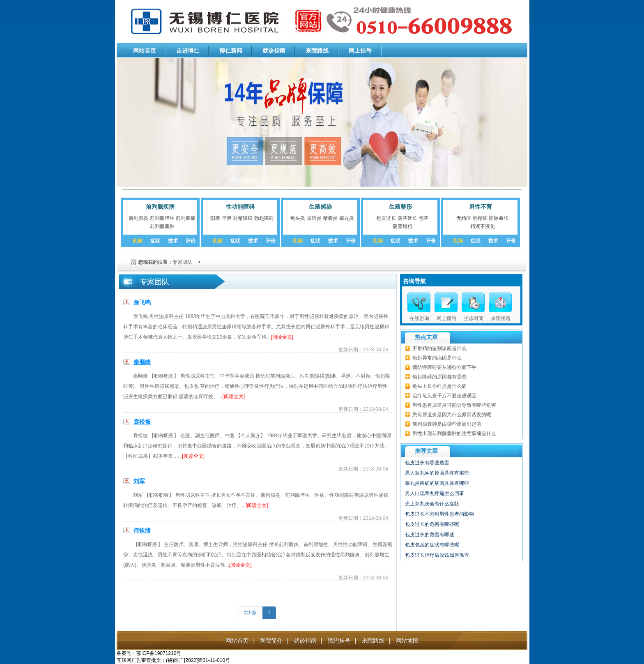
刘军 (139, 481)
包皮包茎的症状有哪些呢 (432, 545)
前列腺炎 (138, 218)
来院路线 (317, 51)
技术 (173, 241)
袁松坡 (142, 422)
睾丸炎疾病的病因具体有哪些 (437, 483)
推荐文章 (426, 451)
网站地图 (407, 641)
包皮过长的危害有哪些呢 (432, 524)
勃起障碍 (264, 218)
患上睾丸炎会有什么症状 (432, 504)
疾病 (138, 241)
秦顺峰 (142, 362)
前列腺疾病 (160, 207)
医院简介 (271, 641)
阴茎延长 (407, 218)
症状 (155, 241)
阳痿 (215, 218)
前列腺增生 (162, 218)
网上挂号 (360, 51)
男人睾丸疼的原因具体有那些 (437, 473)
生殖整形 (400, 207)
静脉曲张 (499, 218)
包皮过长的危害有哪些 (430, 535)
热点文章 (426, 337)
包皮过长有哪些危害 (427, 463)
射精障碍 (243, 218)
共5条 (250, 613)
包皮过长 (386, 218)
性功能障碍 (240, 207)
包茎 (423, 218)
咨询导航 (414, 281)
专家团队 (182, 262)
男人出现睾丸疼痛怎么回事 (435, 493)
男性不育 (481, 207)
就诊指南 (274, 51)
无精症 (464, 218)
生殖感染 (320, 207)
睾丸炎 (347, 218)
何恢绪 (142, 530)
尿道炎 (314, 218)
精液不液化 (483, 226)
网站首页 (145, 51)
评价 (191, 241)
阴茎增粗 (402, 226)
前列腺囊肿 (162, 226)
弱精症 (480, 218)
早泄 (227, 218)
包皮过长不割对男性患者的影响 (439, 514)
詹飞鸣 (142, 302)
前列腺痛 (186, 218)
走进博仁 (188, 51)
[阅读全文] (282, 337)
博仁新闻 (231, 51)
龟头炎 (298, 218)
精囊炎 (330, 218)
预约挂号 (339, 641)
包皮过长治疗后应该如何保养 (437, 555)
